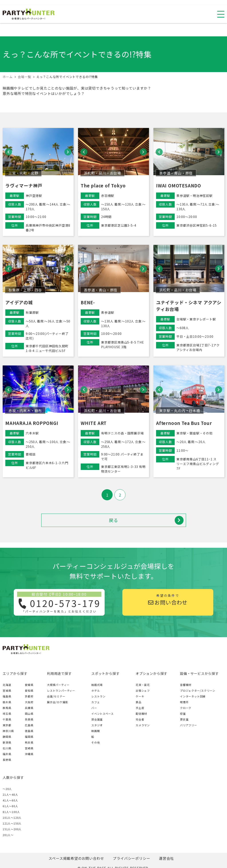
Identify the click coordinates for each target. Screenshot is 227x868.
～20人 (7, 789)
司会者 (140, 719)
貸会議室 (97, 719)
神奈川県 (8, 731)
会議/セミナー (56, 696)
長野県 (7, 760)
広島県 (29, 725)
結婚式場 (97, 685)
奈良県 (29, 719)
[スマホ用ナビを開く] (221, 14)
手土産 (140, 708)
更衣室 (184, 719)
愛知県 (29, 690)
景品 (139, 702)
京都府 (29, 696)
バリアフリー (189, 725)
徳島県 (29, 731)
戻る (146, 520)
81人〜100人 (11, 812)
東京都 (7, 725)
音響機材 (186, 685)
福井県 (7, 754)
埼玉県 (7, 714)
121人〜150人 (12, 823)
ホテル (96, 690)
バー (94, 708)
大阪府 (29, 702)
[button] (8, 152)
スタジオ (97, 725)
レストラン (98, 696)
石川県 (7, 748)
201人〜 (8, 835)
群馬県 (7, 708)
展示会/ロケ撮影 (58, 702)
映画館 (96, 731)
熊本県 (29, 742)
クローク (186, 708)
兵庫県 (29, 708)
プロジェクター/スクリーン (198, 690)
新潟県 (7, 742)
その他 (96, 742)
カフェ (96, 702)
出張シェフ (143, 690)
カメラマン (143, 725)
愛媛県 (29, 685)
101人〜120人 (12, 818)
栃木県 (7, 702)
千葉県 (7, 719)
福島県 (7, 696)
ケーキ (140, 696)
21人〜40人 (10, 794)
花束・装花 (143, 685)
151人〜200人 (12, 829)
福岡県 (29, 737)
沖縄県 (29, 754)
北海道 (7, 685)
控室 (183, 714)
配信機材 (141, 714)
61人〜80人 (10, 806)
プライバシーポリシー (131, 858)
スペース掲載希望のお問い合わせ (76, 858)
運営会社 (166, 858)
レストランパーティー (61, 690)
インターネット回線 (193, 696)
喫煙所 (184, 702)
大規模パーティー (58, 685)
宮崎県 (29, 748)
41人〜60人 (10, 800)
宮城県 (7, 690)
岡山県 (29, 714)
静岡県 (7, 737)
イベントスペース (102, 714)
